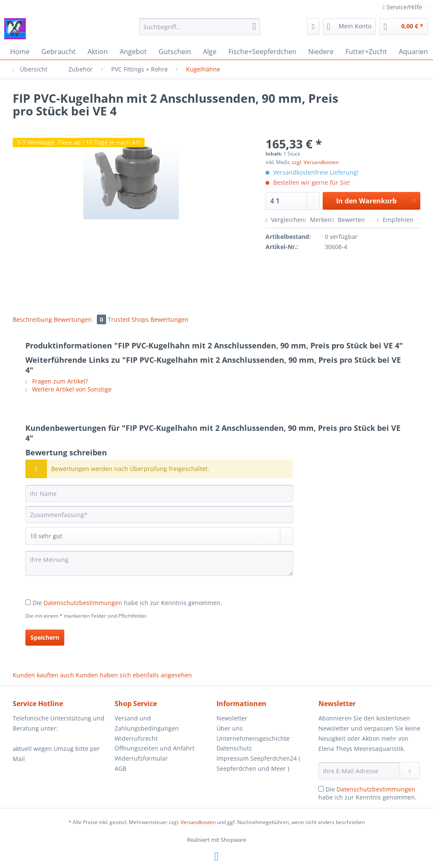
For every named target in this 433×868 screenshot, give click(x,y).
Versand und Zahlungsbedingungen (147, 723)
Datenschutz (234, 748)
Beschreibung (32, 319)
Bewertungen (81, 319)
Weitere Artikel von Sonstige (69, 389)
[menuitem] (200, 31)
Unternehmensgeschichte (253, 738)
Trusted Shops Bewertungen (148, 319)
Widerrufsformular (141, 758)
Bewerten (349, 220)
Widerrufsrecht (136, 738)
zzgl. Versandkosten (315, 162)
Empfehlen (395, 220)
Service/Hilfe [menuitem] (403, 7)
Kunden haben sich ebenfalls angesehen (134, 675)
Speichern (45, 637)
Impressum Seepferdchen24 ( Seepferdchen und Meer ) (258, 763)
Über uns (230, 728)
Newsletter (232, 718)
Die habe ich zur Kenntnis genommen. (127, 603)
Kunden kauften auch (43, 675)
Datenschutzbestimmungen (83, 603)
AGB (121, 768)
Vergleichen (285, 220)
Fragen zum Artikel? (57, 381)
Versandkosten (198, 822)
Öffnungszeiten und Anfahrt (155, 748)
